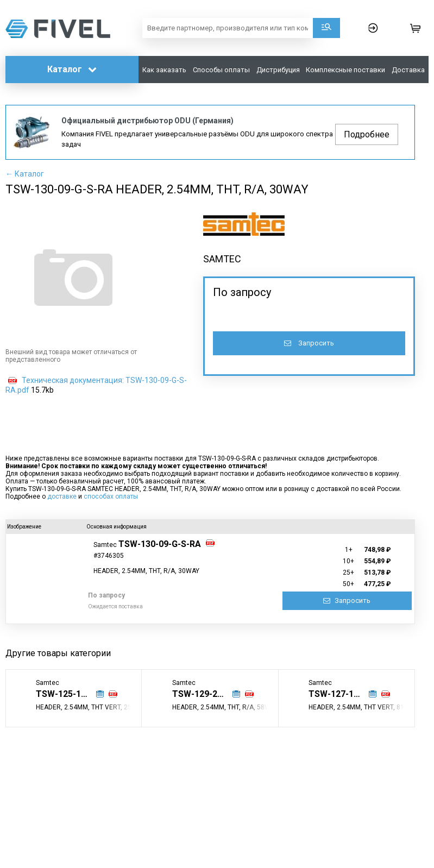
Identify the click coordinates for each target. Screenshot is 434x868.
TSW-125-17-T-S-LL (70, 694)
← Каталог (25, 174)
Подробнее (367, 134)
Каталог (72, 69)
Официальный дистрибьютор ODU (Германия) (147, 121)
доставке (62, 496)
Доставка (408, 70)
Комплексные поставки (345, 70)
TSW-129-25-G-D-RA (206, 694)
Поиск (326, 28)
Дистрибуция (278, 70)
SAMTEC (222, 259)
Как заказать (164, 70)
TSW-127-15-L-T (342, 694)
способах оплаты (111, 496)
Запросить (309, 343)
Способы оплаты (221, 70)
